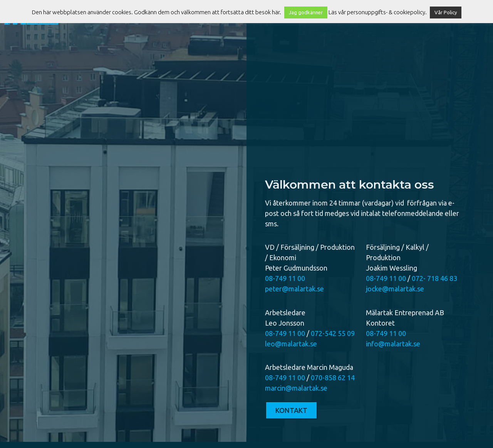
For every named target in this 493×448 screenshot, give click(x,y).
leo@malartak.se (291, 344)
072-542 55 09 (333, 333)
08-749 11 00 (285, 278)
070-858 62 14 (333, 378)
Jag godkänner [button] (306, 12)
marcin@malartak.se (296, 388)
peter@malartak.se (294, 289)
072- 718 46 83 (434, 278)
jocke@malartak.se (395, 289)
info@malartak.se (393, 344)
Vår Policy (446, 12)
